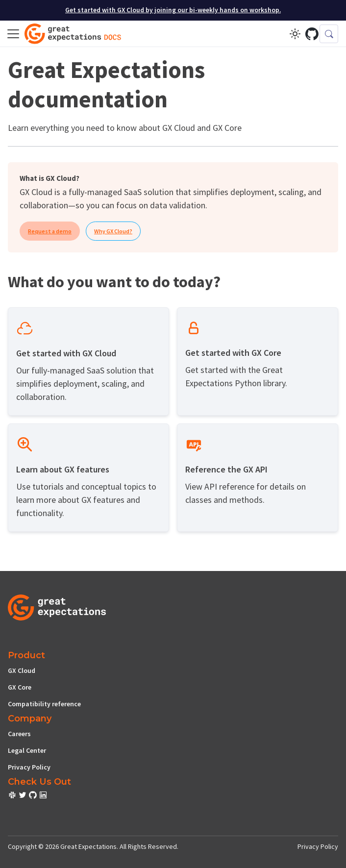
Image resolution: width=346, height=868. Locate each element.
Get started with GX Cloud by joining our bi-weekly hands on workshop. (173, 10)
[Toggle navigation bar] (13, 34)
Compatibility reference (44, 704)
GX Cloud (22, 670)
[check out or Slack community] (13, 796)
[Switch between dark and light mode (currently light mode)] (295, 34)
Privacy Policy (29, 767)
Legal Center (27, 750)
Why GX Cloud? (113, 231)
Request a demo (50, 231)
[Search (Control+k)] (329, 34)
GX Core (20, 687)
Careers (19, 734)
